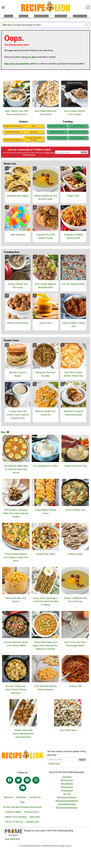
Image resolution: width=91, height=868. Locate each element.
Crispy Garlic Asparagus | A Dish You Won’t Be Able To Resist (45, 601)
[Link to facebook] (10, 780)
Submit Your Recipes (16, 817)
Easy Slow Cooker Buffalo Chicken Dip (73, 374)
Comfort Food (78, 126)
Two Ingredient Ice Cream (45, 466)
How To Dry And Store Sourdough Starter (75, 644)
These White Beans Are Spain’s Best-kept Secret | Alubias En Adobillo (45, 646)
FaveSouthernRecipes (67, 804)
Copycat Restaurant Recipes (34, 139)
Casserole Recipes (13, 132)
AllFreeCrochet (67, 780)
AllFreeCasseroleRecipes (67, 808)
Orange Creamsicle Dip (75, 466)
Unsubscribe (32, 822)
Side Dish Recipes (57, 132)
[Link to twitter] (18, 780)
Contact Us (35, 797)
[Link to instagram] (36, 780)
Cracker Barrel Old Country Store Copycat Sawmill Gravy (18, 415)
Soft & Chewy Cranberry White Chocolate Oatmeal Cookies (16, 513)
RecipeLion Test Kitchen (13, 126)
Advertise (21, 797)
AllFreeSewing (67, 787)
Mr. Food (67, 794)
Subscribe (35, 817)
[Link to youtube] (23, 788)
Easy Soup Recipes (78, 138)
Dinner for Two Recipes (78, 132)
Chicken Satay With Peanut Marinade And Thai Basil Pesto (23, 734)
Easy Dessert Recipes (57, 126)
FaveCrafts (67, 777)
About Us (9, 797)
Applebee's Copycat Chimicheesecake (73, 413)
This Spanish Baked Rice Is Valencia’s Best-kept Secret (16, 469)
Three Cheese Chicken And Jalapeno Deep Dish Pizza (16, 557)
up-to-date (31, 57)
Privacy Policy (49, 153)
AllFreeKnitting (67, 784)
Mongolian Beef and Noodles (45, 374)
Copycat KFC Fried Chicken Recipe (45, 236)
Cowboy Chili (75, 686)
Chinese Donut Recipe (18, 323)
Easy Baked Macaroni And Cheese (46, 113)
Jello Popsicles (18, 235)
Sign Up (84, 152)
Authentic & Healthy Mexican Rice (73, 236)
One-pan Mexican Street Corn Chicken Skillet (16, 644)
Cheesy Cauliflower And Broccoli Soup (45, 197)
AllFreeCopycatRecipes (67, 797)
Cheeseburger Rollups (18, 196)
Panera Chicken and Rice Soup (18, 286)
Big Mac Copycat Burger (18, 374)
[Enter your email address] (63, 760)
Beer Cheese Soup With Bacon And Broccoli (17, 113)
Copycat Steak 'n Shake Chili (73, 325)
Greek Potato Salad (45, 554)
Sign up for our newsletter (17, 64)
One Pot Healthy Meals (57, 138)
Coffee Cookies (75, 554)
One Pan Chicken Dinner (73, 284)
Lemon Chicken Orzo (75, 510)
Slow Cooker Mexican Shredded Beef (45, 286)
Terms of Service (14, 822)
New (5, 432)
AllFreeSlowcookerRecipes (67, 801)
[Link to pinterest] (27, 780)
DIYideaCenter (67, 791)
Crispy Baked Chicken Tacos (45, 512)
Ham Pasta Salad (68, 730)
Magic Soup (73, 196)
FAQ (22, 802)
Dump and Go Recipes (13, 140)
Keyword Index (13, 812)
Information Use (29, 155)
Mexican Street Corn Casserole (45, 413)
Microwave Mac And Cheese (16, 600)
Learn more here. (13, 839)
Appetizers (34, 132)
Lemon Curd (45, 323)
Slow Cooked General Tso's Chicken (74, 113)
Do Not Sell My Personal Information (22, 807)
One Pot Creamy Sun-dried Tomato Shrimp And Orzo (16, 690)
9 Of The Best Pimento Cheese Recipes (45, 688)
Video (34, 126)
